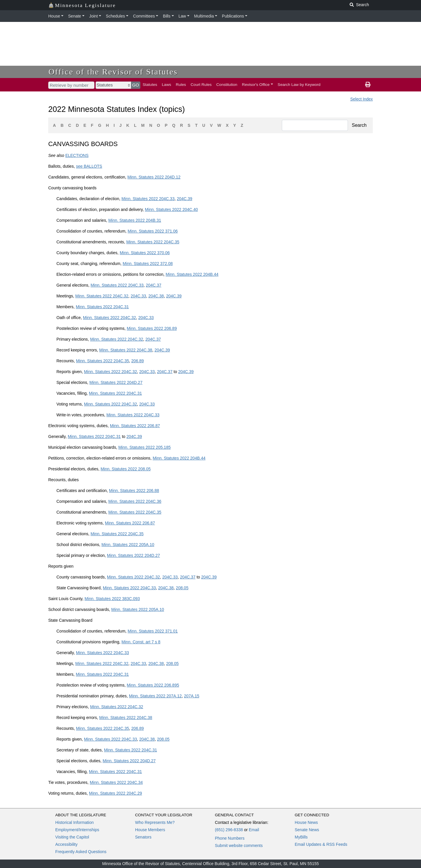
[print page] (368, 85)
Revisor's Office (256, 85)
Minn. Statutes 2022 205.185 (145, 447)
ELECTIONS (77, 155)
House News (306, 822)
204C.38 (156, 296)
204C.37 (154, 285)
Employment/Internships (77, 830)
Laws (167, 85)
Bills (167, 16)
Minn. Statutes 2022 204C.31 (102, 307)
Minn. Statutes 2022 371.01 (153, 631)
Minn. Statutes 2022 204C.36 (135, 501)
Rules (181, 85)
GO (136, 85)
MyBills (301, 837)
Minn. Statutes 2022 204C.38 (126, 350)
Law (182, 16)
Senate (75, 16)
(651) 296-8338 (229, 830)
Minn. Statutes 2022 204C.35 (153, 242)
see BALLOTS (89, 166)
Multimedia (204, 16)
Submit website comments (239, 846)
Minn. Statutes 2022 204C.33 (148, 199)
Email (254, 830)
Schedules (115, 16)
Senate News (307, 830)
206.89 (138, 361)
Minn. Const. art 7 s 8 (141, 642)
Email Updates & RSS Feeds (321, 844)
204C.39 (185, 199)
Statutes (150, 85)
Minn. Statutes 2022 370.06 (145, 253)
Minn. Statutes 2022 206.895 (153, 685)
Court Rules (201, 85)
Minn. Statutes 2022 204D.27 (116, 382)
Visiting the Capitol (72, 837)
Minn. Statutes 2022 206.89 (152, 328)
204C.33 (138, 296)
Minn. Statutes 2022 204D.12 (154, 177)
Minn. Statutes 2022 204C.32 (102, 296)
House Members (150, 830)
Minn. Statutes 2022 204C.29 (115, 793)
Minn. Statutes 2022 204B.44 (192, 274)
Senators (143, 837)
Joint (94, 16)
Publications (233, 16)
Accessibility (66, 844)
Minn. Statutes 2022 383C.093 (112, 599)
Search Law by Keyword (299, 85)
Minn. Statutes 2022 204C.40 (171, 209)
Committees (144, 16)
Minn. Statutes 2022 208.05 (126, 469)
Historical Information (75, 822)
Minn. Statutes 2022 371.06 (153, 231)
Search (359, 125)
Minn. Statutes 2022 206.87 (135, 426)
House (54, 16)
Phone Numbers (230, 838)
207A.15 (191, 696)
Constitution (227, 85)
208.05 (182, 588)
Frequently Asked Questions (81, 852)
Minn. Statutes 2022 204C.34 (116, 782)
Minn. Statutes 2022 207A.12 (155, 696)
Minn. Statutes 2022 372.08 (147, 264)
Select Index (362, 99)
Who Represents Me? (155, 822)
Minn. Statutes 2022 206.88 (134, 491)
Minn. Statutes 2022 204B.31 (135, 220)
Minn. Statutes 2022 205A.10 (128, 545)
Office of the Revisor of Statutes (113, 72)
